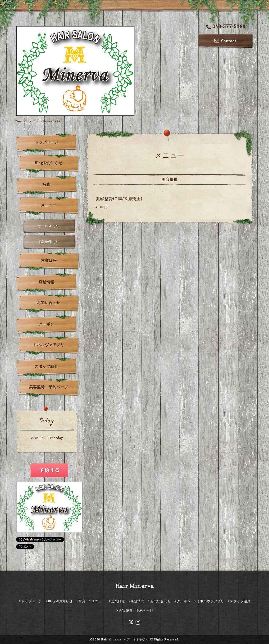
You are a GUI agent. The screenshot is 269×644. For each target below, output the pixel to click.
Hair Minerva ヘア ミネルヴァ (124, 639)
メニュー (49, 205)
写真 (46, 184)
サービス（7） (49, 226)
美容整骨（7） (49, 242)
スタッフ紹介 (46, 366)
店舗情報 (46, 282)
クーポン (46, 324)
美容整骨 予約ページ (49, 387)
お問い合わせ (49, 303)
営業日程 (49, 260)
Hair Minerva (135, 586)
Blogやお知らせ (49, 163)
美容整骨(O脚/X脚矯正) (119, 199)
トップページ (46, 142)
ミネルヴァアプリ (49, 345)
